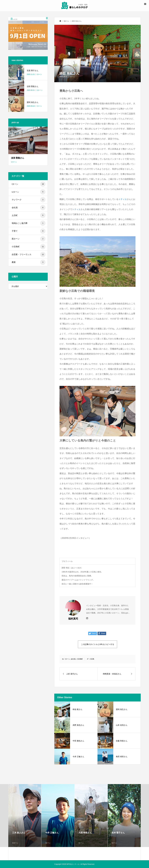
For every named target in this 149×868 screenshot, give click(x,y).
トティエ (123, 199)
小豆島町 (80, 659)
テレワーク (29, 200)
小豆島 (92, 659)
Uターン (29, 192)
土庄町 (29, 215)
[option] (25, 816)
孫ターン (29, 239)
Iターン (72, 77)
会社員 (73, 659)
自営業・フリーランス (29, 254)
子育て (29, 231)
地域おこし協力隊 (29, 223)
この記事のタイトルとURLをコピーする (97, 644)
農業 (29, 262)
